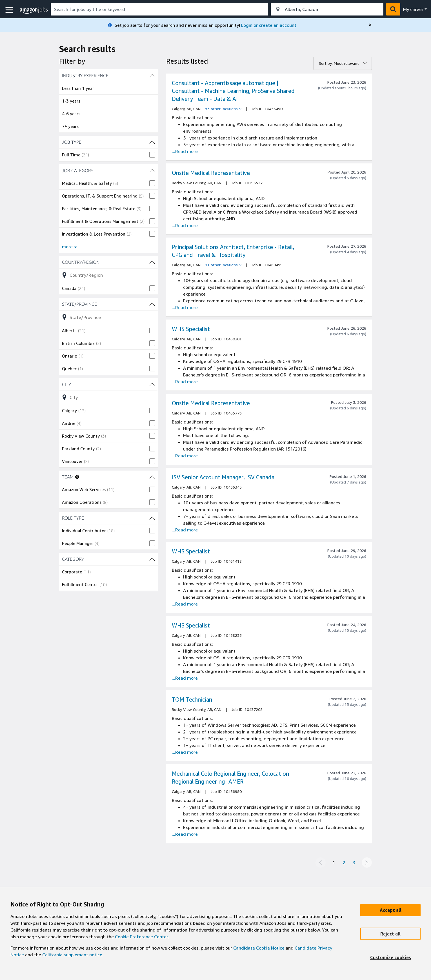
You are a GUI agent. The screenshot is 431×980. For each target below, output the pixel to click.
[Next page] (367, 863)
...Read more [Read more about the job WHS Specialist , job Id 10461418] (185, 604)
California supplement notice (72, 955)
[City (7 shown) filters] (108, 384)
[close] (370, 25)
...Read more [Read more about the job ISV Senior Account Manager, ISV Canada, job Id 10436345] (185, 530)
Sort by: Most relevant (339, 63)
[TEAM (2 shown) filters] (152, 477)
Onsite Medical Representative (211, 173)
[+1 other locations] (223, 265)
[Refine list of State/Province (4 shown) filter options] (108, 317)
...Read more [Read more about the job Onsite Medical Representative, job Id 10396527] (185, 225)
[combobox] (159, 9)
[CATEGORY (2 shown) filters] (108, 559)
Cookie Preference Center (141, 937)
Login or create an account (269, 25)
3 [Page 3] (354, 863)
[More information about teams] (77, 477)
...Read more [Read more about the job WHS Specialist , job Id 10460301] (185, 382)
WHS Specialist (191, 329)
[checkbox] (108, 155)
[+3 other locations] (223, 109)
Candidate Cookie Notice (259, 948)
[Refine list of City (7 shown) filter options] (108, 397)
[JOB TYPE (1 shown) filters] (108, 142)
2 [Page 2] (344, 863)
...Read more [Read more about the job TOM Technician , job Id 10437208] (185, 752)
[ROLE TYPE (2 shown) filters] (108, 518)
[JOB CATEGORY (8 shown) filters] (108, 170)
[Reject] (390, 934)
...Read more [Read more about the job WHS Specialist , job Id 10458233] (185, 678)
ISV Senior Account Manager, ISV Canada (223, 477)
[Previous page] (321, 863)
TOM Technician (192, 699)
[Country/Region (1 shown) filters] (108, 262)
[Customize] (390, 957)
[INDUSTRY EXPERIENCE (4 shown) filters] (108, 76)
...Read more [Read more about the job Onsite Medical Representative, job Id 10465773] (185, 456)
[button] (10, 10)
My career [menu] (413, 9)
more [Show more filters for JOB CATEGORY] (70, 247)
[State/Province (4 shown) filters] (108, 304)
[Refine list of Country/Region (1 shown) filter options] (108, 275)
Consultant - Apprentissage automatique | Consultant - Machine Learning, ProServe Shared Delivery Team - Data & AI (233, 91)
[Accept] (390, 910)
